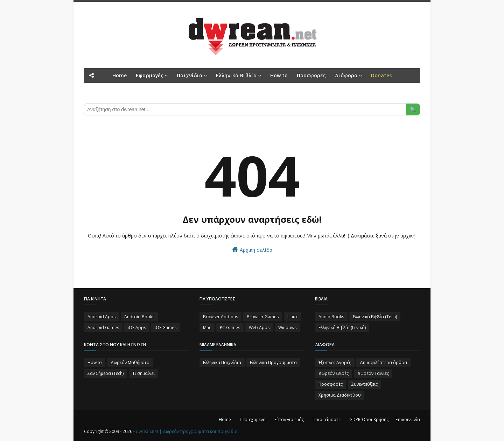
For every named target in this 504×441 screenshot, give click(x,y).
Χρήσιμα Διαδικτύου (340, 395)
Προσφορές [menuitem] (311, 75)
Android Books (139, 317)
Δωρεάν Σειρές (334, 373)
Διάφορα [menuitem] (346, 75)
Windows (287, 328)
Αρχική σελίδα (252, 250)
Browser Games (263, 317)
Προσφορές (331, 384)
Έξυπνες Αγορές (335, 362)
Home (225, 419)
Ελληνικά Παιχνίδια (222, 362)
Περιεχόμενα (253, 419)
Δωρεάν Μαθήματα (130, 362)
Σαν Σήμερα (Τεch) (106, 373)
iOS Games (166, 328)
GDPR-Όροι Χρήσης (369, 419)
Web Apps (259, 328)
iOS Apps (137, 328)
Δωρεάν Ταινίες (373, 373)
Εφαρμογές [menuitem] (150, 75)
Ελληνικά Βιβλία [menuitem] (236, 75)
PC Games (230, 328)
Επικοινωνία (408, 419)
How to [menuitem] (279, 75)
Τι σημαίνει (143, 373)
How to (95, 362)
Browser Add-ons (220, 317)
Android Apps (101, 317)
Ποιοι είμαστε (327, 419)
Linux (292, 317)
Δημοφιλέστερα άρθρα (383, 362)
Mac (207, 328)
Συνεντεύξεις (365, 384)
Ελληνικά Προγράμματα (273, 362)
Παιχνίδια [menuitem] (190, 75)
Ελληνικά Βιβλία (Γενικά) (342, 328)
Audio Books (331, 317)
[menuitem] (381, 76)
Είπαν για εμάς (289, 419)
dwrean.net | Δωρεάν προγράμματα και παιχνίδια (187, 431)
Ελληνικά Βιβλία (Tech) (375, 317)
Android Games (103, 328)
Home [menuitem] (120, 75)
